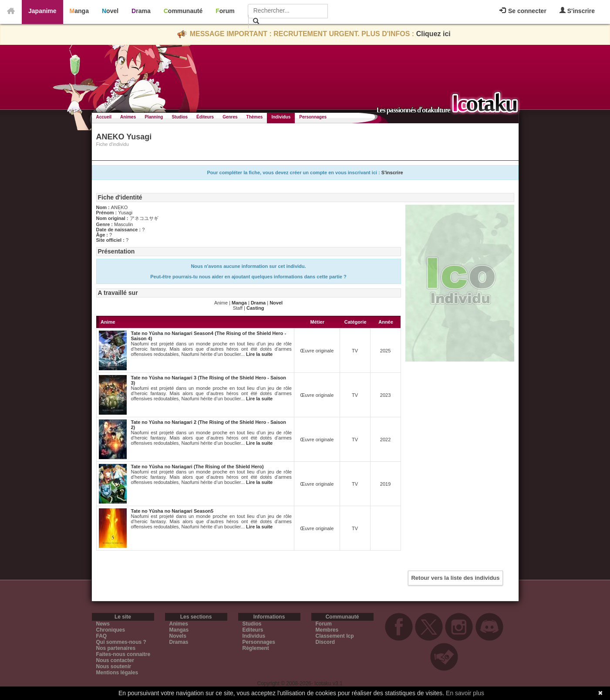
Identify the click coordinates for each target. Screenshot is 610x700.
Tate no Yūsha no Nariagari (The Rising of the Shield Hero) (197, 467)
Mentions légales (117, 673)
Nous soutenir (114, 666)
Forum (225, 11)
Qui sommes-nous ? (121, 642)
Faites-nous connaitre (123, 654)
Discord (325, 642)
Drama (141, 11)
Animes (128, 117)
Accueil (104, 117)
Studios (180, 117)
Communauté (183, 11)
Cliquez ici (433, 34)
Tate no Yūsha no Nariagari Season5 (172, 511)
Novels (178, 636)
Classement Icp (335, 636)
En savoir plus (465, 693)
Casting (255, 308)
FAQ (102, 636)
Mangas (179, 630)
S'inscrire (577, 11)
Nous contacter (115, 660)
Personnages (313, 117)
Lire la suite (259, 354)
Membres (327, 630)
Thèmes (255, 117)
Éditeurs (205, 117)
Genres (230, 117)
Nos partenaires (116, 648)
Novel (110, 11)
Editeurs (253, 630)
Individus (281, 117)
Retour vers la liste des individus (455, 578)
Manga (79, 11)
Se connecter (523, 11)
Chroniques (111, 630)
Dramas (179, 642)
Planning (154, 117)
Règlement (256, 648)
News (103, 624)
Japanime (42, 11)
